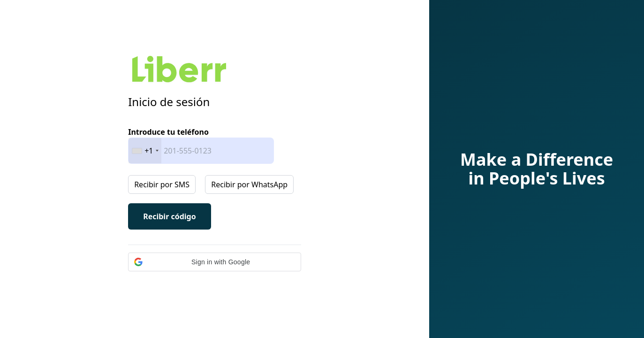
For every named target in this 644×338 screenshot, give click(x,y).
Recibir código (170, 216)
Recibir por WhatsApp (249, 184)
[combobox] (145, 151)
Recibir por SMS (162, 184)
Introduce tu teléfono (168, 132)
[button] (215, 262)
